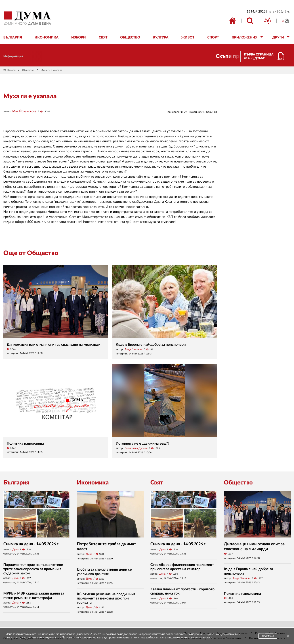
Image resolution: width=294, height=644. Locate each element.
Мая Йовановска (24, 111)
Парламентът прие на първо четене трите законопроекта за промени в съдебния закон (33, 569)
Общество (28, 70)
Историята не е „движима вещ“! (142, 444)
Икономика (93, 483)
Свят (157, 483)
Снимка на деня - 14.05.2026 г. (31, 544)
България (16, 483)
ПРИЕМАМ (268, 636)
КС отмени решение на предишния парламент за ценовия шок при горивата (106, 598)
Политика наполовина (25, 444)
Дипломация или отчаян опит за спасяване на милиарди (54, 345)
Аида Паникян (133, 349)
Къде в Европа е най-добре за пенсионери (151, 345)
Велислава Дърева (136, 448)
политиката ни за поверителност (191, 638)
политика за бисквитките (149, 638)
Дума (15, 549)
